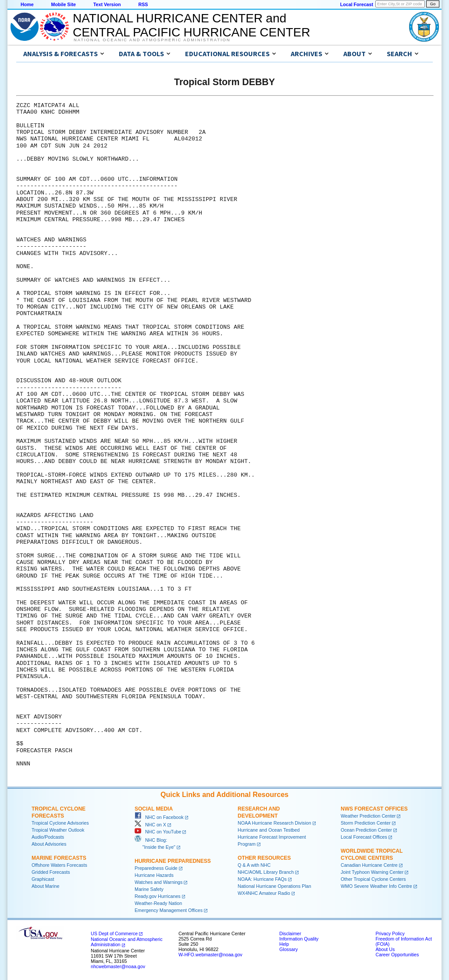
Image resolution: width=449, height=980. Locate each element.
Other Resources (264, 858)
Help (284, 944)
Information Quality (299, 939)
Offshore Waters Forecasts (59, 865)
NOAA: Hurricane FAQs (262, 879)
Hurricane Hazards (154, 875)
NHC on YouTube (158, 832)
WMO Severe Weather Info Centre (376, 886)
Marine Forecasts (59, 858)
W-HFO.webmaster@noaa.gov (210, 955)
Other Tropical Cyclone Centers (373, 879)
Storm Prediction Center (366, 823)
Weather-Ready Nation (158, 903)
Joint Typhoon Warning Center (372, 872)
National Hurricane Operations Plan (274, 886)
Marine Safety (149, 889)
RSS (143, 4)
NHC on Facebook (159, 817)
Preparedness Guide (156, 868)
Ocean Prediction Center (366, 830)
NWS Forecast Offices (374, 809)
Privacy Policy (390, 933)
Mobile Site (64, 4)
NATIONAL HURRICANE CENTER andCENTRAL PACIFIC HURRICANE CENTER (191, 25)
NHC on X (150, 825)
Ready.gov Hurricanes (158, 896)
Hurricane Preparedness (173, 861)
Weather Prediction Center (368, 816)
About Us (385, 949)
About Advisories (49, 844)
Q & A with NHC (254, 865)
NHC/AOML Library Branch (266, 872)
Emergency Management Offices (169, 910)
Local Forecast (357, 4)
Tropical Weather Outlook (58, 830)
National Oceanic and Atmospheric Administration (152, 40)
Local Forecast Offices (364, 837)
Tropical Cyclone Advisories (60, 823)
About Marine (45, 886)
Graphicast (43, 879)
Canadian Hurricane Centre (369, 865)
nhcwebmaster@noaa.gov (118, 966)
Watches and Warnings (159, 882)
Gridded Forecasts (51, 872)
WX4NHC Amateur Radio (264, 893)
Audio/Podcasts (48, 837)
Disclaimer (290, 933)
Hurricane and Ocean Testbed (269, 830)
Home (27, 4)
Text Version (107, 4)
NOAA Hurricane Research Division (274, 823)
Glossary (289, 949)
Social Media (154, 809)
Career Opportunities (397, 955)
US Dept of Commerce (114, 933)
